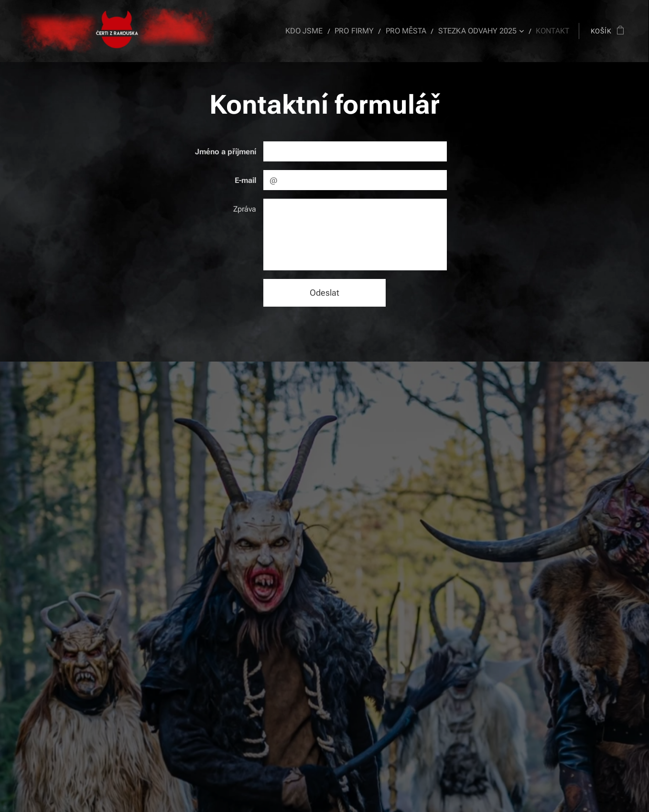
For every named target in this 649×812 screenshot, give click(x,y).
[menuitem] (318, 31)
